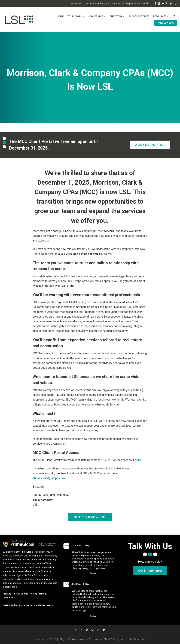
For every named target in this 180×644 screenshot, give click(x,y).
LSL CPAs (76, 545)
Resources (161, 16)
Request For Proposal (137, 3)
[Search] (174, 16)
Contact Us (116, 3)
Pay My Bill (76, 3)
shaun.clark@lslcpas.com (50, 478)
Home (60, 16)
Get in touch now (150, 571)
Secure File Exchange (96, 3)
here (138, 460)
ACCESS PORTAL (150, 145)
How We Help (97, 16)
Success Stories (139, 16)
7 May (86, 546)
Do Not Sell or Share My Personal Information (28, 605)
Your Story (76, 16)
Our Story (117, 16)
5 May (86, 584)
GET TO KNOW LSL (90, 517)
